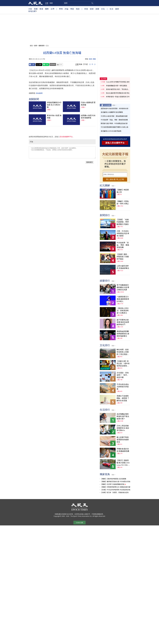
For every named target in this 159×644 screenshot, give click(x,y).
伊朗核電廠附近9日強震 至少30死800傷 (54, 105)
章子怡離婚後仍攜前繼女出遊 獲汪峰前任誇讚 (123, 287)
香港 (41, 9)
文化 (103, 9)
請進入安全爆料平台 (115, 143)
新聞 (36, 46)
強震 (90, 59)
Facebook (32, 65)
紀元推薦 (107, 105)
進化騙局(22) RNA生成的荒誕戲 (111, 131)
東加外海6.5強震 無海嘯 (54, 117)
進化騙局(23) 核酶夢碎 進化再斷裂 (112, 112)
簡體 (51, 3)
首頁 (31, 46)
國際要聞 (41, 46)
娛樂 (97, 9)
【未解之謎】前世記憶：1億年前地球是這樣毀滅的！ (123, 364)
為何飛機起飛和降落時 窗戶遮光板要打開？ (123, 416)
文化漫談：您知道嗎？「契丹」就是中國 (123, 375)
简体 (81, 64)
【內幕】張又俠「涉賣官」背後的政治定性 (115, 492)
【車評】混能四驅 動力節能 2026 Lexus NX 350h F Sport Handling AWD (123, 463)
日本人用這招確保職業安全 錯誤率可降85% (123, 428)
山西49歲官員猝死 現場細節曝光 (123, 267)
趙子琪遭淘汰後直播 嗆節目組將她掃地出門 (123, 322)
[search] (78, 3)
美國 (36, 9)
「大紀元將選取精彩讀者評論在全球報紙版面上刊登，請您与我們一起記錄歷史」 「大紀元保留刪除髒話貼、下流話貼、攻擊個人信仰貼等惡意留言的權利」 (62, 152)
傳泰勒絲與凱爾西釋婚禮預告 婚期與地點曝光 (123, 334)
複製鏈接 (53, 64)
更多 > (114, 105)
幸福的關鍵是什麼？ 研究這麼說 (117, 86)
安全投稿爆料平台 (66, 137)
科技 (86, 9)
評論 (67, 9)
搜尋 (92, 3)
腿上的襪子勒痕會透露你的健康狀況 (123, 440)
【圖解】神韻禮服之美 (123, 191)
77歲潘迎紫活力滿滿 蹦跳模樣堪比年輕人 (123, 299)
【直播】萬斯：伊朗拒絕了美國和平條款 (123, 257)
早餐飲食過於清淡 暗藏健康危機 (123, 450)
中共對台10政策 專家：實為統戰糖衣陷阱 (114, 116)
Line (46, 65)
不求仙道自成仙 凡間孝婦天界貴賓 (123, 387)
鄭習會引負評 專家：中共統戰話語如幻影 (114, 123)
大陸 (30, 9)
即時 (61, 9)
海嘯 (94, 59)
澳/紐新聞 (39, 93)
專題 (72, 9)
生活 (111, 9)
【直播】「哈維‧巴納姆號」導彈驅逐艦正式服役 (123, 222)
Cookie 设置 (79, 523)
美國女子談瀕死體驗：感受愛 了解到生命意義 (123, 398)
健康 (117, 9)
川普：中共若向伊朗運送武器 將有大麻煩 (123, 233)
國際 (47, 9)
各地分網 (33, 12)
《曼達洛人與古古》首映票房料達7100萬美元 (123, 311)
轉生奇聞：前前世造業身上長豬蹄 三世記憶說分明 (123, 352)
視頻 (78, 9)
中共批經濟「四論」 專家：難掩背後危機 (114, 120)
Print (60, 65)
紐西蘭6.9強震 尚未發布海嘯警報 (88, 117)
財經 (92, 9)
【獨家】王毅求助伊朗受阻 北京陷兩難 (113, 479)
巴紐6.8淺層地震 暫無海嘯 (88, 104)
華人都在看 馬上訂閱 (115, 179)
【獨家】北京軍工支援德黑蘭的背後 (112, 484)
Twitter (39, 65)
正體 (47, 3)
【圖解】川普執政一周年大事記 (123, 203)
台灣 (52, 9)
